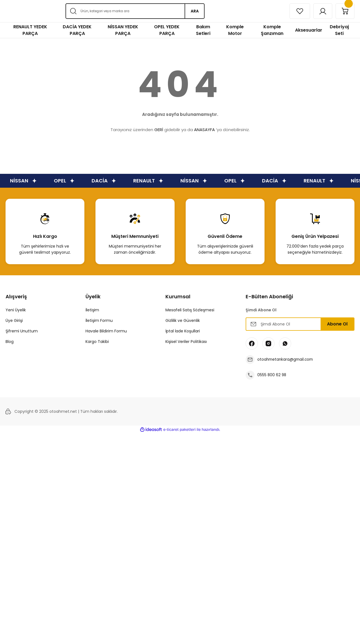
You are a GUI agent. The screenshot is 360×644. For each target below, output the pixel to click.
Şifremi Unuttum (22, 331)
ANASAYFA (204, 130)
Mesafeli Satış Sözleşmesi (190, 310)
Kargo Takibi (97, 342)
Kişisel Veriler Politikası (186, 342)
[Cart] (344, 11)
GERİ (159, 130)
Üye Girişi (14, 320)
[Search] (135, 11)
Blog (10, 342)
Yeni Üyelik (16, 310)
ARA (195, 11)
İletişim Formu (99, 320)
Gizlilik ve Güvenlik (183, 320)
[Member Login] (320, 11)
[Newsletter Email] (300, 324)
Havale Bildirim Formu (106, 331)
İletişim (92, 310)
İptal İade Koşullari (183, 331)
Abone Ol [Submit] (337, 324)
